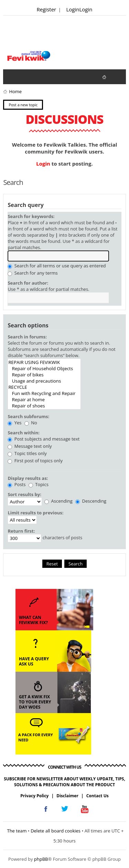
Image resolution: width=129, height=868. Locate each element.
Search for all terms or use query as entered (57, 266)
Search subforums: (28, 416)
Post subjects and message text (44, 439)
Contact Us (98, 796)
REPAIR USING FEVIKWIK (44, 362)
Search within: (24, 433)
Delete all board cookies (56, 831)
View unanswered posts (12, 77)
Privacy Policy (34, 796)
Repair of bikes (44, 375)
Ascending (58, 501)
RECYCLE (44, 387)
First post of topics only (35, 461)
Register (47, 9)
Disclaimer (67, 796)
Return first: (21, 531)
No (31, 423)
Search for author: (28, 283)
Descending (91, 501)
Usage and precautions (44, 381)
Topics (39, 484)
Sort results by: (24, 494)
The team (17, 831)
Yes (14, 423)
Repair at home (44, 400)
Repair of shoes (44, 406)
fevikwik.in (110, 77)
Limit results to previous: (35, 513)
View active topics (26, 77)
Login (73, 9)
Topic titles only (27, 453)
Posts (17, 484)
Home (15, 91)
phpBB (41, 859)
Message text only (30, 446)
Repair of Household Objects (44, 368)
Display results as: (28, 478)
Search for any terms (33, 273)
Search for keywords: (31, 216)
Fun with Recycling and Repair (44, 393)
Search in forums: (27, 337)
